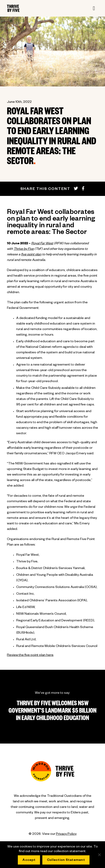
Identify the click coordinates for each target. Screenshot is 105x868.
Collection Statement (66, 860)
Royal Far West (42, 244)
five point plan (31, 255)
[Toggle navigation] (94, 8)
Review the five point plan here (30, 655)
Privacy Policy (66, 834)
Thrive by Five (24, 249)
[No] (99, 855)
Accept (29, 860)
